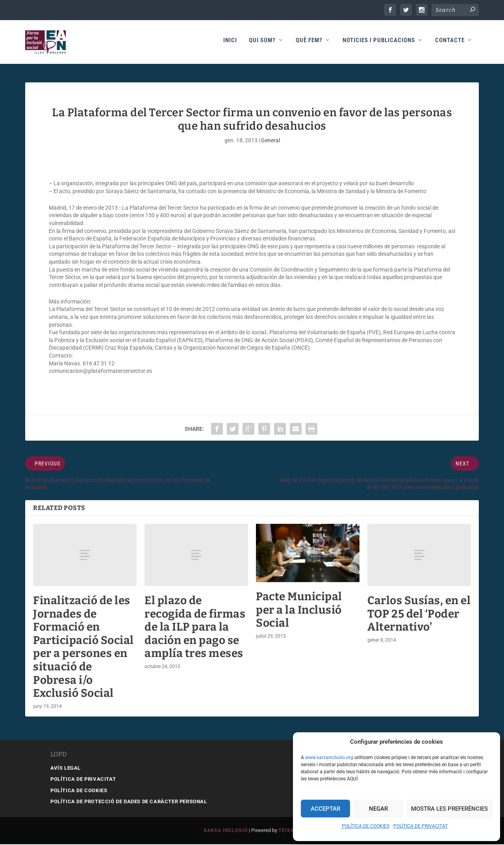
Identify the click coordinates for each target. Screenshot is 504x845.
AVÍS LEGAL (66, 768)
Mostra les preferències (449, 809)
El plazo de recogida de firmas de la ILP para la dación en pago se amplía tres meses (195, 627)
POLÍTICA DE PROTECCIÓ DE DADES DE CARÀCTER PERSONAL (129, 802)
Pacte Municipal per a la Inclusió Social (299, 610)
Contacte (450, 44)
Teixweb (290, 831)
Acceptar (325, 809)
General (271, 141)
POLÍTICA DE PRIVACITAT (421, 826)
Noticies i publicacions (379, 44)
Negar (378, 809)
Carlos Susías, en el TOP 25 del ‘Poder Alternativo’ (419, 614)
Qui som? (262, 44)
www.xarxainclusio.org (329, 758)
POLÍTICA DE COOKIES (366, 826)
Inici (230, 44)
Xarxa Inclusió (226, 831)
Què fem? (309, 44)
